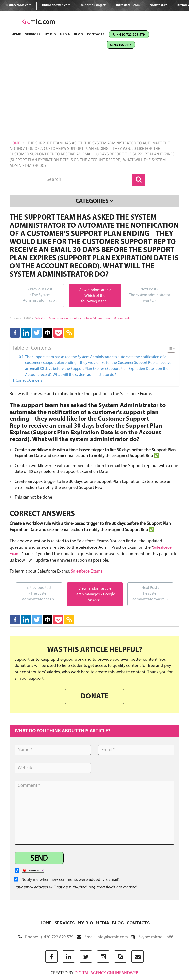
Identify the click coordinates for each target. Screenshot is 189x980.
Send (39, 859)
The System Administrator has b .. (40, 295)
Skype (152, 937)
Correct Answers (29, 381)
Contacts (96, 34)
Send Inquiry (121, 45)
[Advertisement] (94, 91)
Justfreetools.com (18, 5)
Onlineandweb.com (56, 5)
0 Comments (122, 318)
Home (16, 34)
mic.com (38, 22)
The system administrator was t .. (150, 295)
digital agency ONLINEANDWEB (106, 973)
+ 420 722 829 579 (129, 34)
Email (102, 937)
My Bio (50, 34)
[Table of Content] (171, 349)
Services (33, 34)
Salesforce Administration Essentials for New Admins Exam (73, 318)
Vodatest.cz (158, 5)
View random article (95, 290)
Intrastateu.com (128, 5)
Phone (46, 937)
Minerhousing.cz (93, 5)
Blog (78, 34)
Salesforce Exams (87, 572)
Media (65, 34)
